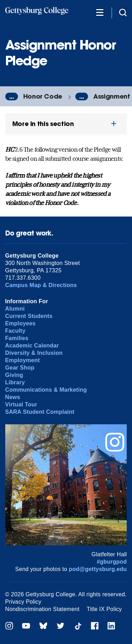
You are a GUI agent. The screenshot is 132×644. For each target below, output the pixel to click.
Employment (23, 360)
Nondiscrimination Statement (42, 609)
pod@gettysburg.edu (98, 569)
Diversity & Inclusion (34, 353)
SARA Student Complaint (40, 412)
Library (15, 382)
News (13, 397)
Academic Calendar (32, 346)
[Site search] (123, 12)
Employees (21, 323)
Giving (14, 375)
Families (17, 338)
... (12, 97)
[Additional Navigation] (100, 12)
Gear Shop (20, 368)
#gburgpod (112, 562)
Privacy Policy (23, 602)
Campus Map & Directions (41, 285)
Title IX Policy (104, 609)
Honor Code (43, 96)
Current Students (29, 316)
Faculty (15, 331)
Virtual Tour (21, 404)
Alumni (15, 309)
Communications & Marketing (46, 390)
